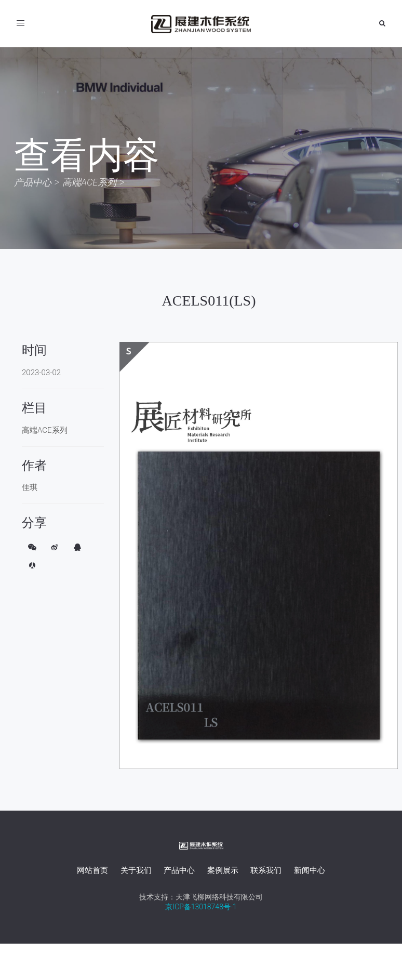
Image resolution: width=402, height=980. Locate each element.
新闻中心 (310, 870)
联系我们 (266, 870)
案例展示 (223, 870)
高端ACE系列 (89, 182)
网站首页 (92, 870)
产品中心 (33, 182)
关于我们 (136, 870)
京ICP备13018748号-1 (201, 907)
